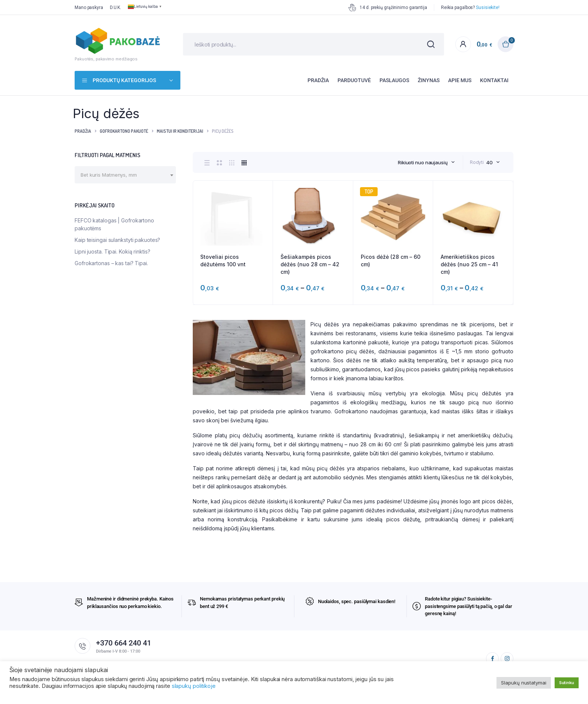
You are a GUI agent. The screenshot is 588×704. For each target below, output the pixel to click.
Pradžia (318, 80)
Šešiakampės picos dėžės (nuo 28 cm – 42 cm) (310, 264)
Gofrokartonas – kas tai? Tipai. (111, 263)
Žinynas (429, 80)
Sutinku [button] (567, 683)
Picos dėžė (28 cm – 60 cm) (391, 260)
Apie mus (460, 80)
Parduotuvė (354, 80)
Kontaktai (494, 80)
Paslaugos (394, 80)
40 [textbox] (489, 162)
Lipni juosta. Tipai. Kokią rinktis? (112, 251)
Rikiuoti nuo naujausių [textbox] (423, 162)
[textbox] (109, 175)
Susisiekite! (488, 8)
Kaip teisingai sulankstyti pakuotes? (117, 240)
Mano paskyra (89, 8)
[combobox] (426, 162)
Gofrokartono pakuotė (124, 131)
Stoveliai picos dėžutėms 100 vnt (223, 260)
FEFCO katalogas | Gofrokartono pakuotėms (114, 224)
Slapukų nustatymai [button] (523, 683)
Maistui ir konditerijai (180, 131)
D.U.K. (115, 8)
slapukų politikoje (194, 686)
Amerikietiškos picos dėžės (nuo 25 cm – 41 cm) (469, 264)
